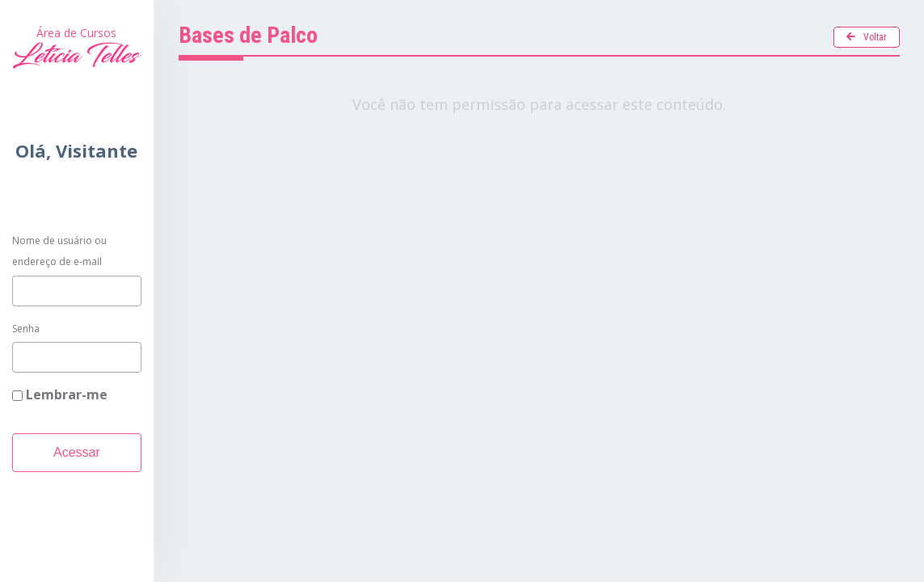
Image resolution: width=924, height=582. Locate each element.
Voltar (867, 37)
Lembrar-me (60, 394)
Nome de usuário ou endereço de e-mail (59, 251)
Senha (26, 329)
